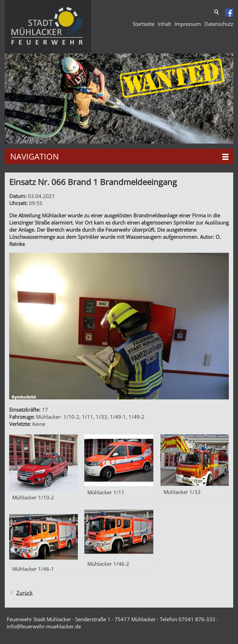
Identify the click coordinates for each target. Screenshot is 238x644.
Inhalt (164, 24)
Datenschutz (219, 24)
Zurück (24, 593)
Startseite (143, 24)
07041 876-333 (197, 619)
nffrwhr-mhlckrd (44, 626)
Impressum (188, 24)
